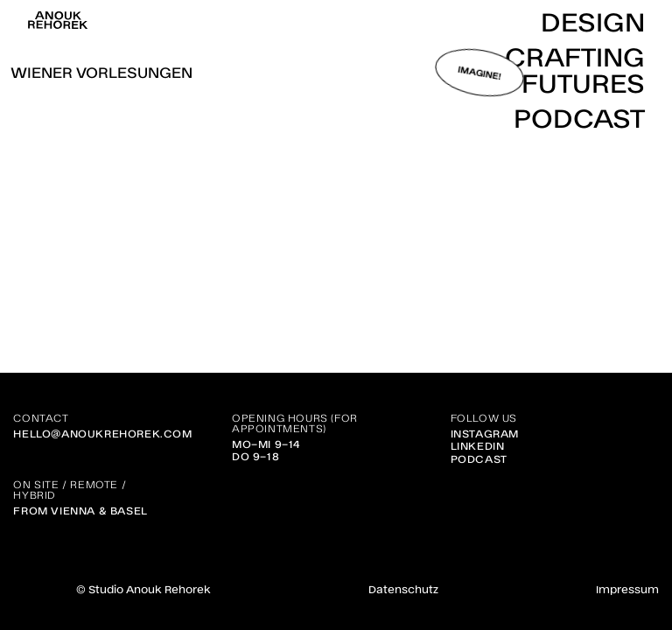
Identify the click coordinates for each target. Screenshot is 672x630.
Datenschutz (403, 589)
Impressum (627, 589)
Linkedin (478, 445)
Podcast (479, 458)
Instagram (485, 433)
